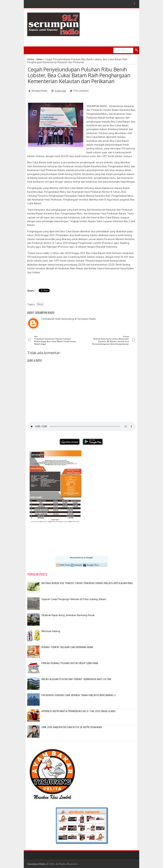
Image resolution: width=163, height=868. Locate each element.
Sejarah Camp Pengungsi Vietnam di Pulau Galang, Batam (74, 599)
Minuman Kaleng (51, 631)
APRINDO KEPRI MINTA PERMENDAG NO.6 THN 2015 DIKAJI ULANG (79, 711)
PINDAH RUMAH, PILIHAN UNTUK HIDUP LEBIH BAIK (70, 663)
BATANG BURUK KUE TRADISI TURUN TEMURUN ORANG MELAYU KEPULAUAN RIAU (87, 583)
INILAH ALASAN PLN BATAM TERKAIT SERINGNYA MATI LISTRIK (76, 679)
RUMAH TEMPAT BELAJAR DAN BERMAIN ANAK (67, 647)
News (40, 304)
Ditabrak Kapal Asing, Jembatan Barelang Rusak (68, 615)
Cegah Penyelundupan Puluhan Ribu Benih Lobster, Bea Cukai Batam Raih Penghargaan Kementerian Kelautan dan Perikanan (79, 75)
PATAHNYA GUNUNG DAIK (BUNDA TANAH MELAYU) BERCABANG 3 (78, 695)
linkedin (78, 565)
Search (137, 50)
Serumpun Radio (36, 864)
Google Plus (93, 565)
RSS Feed (65, 565)
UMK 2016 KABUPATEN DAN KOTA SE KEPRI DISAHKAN (72, 727)
